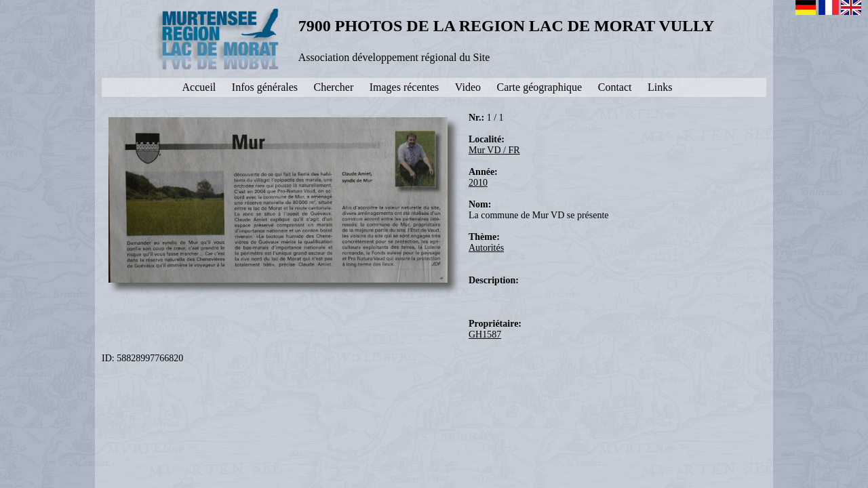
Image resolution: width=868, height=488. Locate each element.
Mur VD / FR (494, 150)
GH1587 (485, 334)
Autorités (486, 248)
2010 (478, 183)
